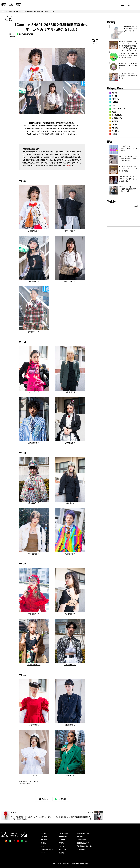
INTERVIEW (44, 840)
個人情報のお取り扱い (85, 847)
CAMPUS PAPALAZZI (26, 34)
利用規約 (80, 837)
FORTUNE (62, 847)
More (136, 206)
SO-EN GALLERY (64, 837)
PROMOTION (63, 850)
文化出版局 (81, 850)
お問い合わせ (82, 840)
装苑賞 (61, 853)
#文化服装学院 (12, 37)
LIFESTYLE (62, 840)
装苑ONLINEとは (83, 834)
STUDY (43, 847)
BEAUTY (61, 843)
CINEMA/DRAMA (64, 834)
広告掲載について (83, 843)
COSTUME (44, 837)
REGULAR (44, 843)
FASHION (43, 834)
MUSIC (43, 853)
